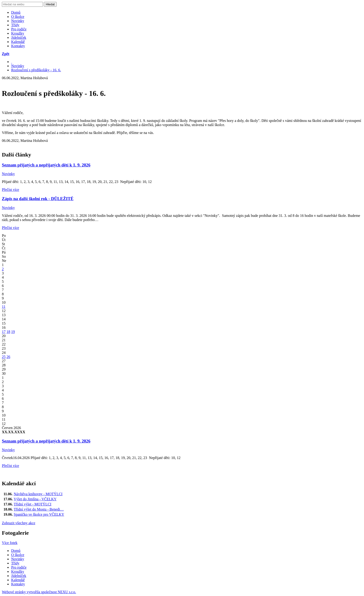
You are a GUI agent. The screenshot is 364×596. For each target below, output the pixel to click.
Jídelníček (19, 37)
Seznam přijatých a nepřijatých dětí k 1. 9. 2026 (46, 165)
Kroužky (18, 33)
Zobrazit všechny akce (19, 523)
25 (4, 357)
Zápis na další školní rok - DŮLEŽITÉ (38, 199)
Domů (16, 12)
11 (4, 307)
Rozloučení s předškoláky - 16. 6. (36, 70)
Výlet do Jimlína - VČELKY (35, 499)
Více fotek (10, 543)
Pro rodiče (19, 29)
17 (4, 332)
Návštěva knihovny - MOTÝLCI (38, 494)
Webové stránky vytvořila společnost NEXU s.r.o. (39, 592)
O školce (18, 17)
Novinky (18, 21)
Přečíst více (10, 190)
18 (8, 332)
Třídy (15, 25)
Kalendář (18, 42)
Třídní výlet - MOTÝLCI (32, 504)
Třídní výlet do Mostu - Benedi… (39, 509)
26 (8, 357)
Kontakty (18, 46)
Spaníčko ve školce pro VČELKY (39, 514)
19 (13, 332)
